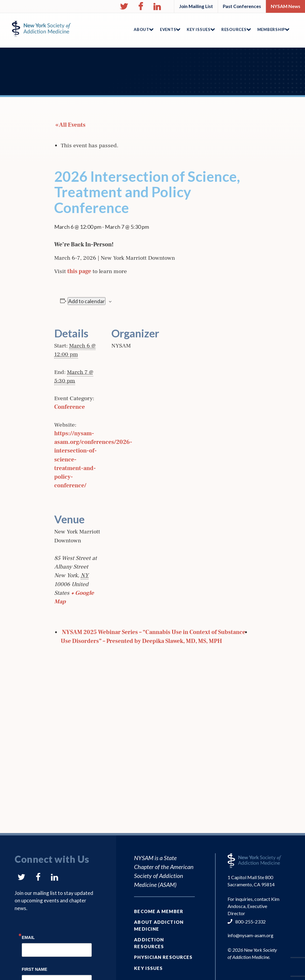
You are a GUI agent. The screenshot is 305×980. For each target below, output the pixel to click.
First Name (35, 969)
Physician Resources (163, 957)
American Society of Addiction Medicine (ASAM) (164, 876)
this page (79, 271)
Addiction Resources (149, 943)
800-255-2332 (250, 922)
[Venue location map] (143, 545)
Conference (70, 407)
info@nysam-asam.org (250, 935)
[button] (124, 7)
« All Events (70, 125)
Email (28, 937)
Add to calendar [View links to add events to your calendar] (87, 301)
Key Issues (148, 968)
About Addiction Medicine (159, 925)
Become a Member (159, 911)
